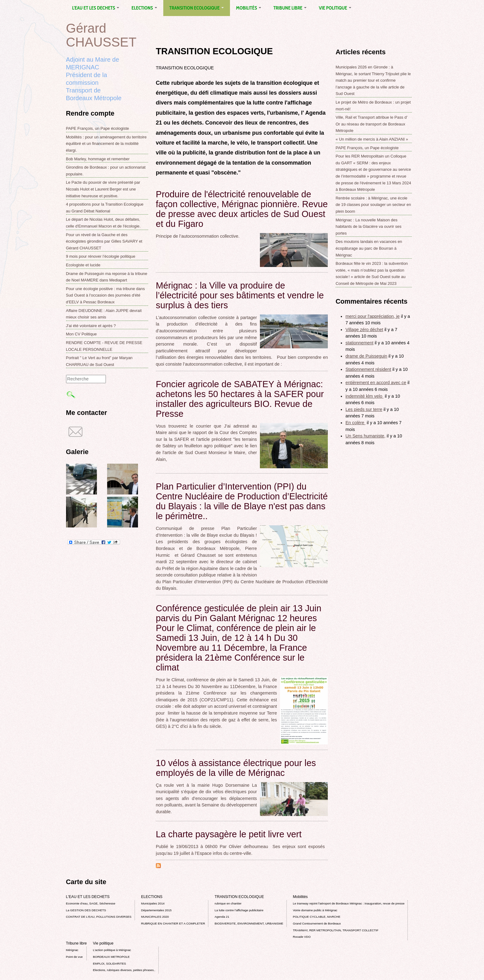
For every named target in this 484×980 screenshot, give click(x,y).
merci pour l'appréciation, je (373, 316)
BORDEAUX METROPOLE (111, 957)
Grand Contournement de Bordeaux (317, 923)
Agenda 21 (222, 917)
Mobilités (249, 8)
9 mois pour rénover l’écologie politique (101, 256)
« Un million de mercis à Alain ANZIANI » (372, 139)
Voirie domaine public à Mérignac (315, 910)
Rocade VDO (302, 937)
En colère (355, 423)
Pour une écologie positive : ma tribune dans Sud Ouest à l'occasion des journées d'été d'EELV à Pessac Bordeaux (106, 295)
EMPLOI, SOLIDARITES (109, 964)
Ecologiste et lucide (83, 265)
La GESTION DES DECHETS (86, 910)
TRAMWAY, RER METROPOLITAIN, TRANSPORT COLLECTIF (336, 930)
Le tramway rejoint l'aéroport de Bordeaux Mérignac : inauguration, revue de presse (349, 903)
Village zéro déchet (364, 330)
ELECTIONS (144, 8)
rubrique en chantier (228, 903)
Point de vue (74, 957)
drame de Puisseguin (366, 356)
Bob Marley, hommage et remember (98, 159)
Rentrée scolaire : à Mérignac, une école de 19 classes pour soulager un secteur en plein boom (373, 205)
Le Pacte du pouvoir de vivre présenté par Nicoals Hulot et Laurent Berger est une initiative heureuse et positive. (103, 189)
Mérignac (72, 950)
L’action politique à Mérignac (112, 950)
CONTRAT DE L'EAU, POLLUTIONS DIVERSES (99, 917)
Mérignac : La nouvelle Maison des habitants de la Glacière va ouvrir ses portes (368, 227)
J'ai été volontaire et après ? (91, 326)
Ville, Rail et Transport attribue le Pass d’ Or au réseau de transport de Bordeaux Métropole (371, 124)
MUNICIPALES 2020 (155, 917)
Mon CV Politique (81, 334)
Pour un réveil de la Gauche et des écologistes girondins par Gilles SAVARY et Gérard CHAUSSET (104, 241)
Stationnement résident (368, 369)
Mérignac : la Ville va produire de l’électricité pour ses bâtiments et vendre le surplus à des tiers (240, 295)
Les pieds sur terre (364, 409)
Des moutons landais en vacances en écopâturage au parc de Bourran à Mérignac (369, 248)
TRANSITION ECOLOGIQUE (197, 8)
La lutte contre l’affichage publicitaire (239, 910)
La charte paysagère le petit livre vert (229, 834)
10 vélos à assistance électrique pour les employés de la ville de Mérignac (236, 768)
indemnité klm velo (364, 396)
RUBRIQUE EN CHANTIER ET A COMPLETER (173, 923)
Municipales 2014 (153, 903)
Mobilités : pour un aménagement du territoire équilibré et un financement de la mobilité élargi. (106, 144)
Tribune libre (290, 8)
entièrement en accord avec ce (376, 383)
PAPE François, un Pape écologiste (98, 128)
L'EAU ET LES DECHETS (96, 8)
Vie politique (335, 8)
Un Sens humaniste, (365, 436)
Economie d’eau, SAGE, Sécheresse (91, 903)
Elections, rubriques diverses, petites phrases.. (124, 970)
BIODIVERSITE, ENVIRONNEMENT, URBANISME (249, 923)
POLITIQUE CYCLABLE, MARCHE (317, 917)
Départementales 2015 (156, 910)
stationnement (359, 343)
